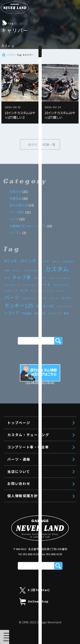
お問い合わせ (19, 484)
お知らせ (15, 191)
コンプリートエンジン (34, 575)
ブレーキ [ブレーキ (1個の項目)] (42, 298)
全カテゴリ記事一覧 (42, 144)
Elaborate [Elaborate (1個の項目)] (68, 261)
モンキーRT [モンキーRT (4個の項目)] (45, 306)
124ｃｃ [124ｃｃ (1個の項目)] (56, 261)
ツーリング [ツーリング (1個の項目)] (48, 291)
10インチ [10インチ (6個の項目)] (28, 261)
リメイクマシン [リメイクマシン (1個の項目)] (65, 307)
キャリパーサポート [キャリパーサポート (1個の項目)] (60, 278)
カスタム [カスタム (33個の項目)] (57, 269)
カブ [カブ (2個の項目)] (7, 278)
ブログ (11, 55)
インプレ (15, 233)
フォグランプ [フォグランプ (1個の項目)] (28, 298)
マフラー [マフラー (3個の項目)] (67, 298)
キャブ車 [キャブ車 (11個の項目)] (22, 277)
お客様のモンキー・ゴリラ (28, 226)
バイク (14, 219)
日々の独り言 (19, 205)
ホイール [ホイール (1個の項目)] (54, 298)
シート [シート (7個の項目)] (45, 284)
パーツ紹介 (17, 212)
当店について (19, 471)
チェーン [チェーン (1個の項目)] (35, 291)
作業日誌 (15, 198)
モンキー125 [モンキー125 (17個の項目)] (19, 305)
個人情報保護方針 (22, 496)
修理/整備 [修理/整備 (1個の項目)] (26, 313)
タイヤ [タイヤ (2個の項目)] (24, 290)
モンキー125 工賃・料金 (37, 618)
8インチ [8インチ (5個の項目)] (11, 261)
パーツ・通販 (23, 641)
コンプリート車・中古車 (33, 629)
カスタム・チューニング (33, 566)
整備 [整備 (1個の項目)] (66, 313)
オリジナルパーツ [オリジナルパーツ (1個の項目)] (33, 270)
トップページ (23, 555)
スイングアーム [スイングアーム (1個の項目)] (61, 285)
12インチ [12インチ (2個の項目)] (44, 261)
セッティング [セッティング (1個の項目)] (11, 291)
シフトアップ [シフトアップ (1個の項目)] (29, 285)
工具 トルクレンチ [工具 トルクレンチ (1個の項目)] (51, 313)
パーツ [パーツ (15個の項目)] (12, 297)
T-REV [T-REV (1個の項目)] (7, 270)
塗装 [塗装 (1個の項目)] (36, 313)
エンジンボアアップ (33, 584)
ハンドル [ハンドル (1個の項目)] (60, 291)
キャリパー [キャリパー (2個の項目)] (40, 278)
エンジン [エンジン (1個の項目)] (17, 270)
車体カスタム (28, 601)
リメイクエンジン (31, 592)
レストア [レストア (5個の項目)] (12, 313)
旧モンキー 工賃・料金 (36, 609)
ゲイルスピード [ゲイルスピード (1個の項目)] (12, 285)
